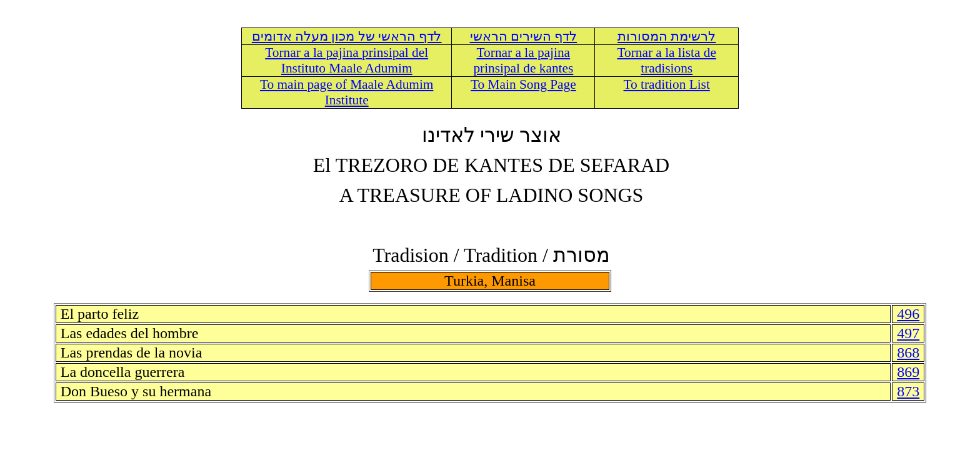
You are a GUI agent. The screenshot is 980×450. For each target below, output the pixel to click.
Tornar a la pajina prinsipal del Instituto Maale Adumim (347, 60)
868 (908, 352)
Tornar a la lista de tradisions (666, 60)
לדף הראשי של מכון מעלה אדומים (347, 36)
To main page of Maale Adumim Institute (347, 92)
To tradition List (667, 84)
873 (908, 391)
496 (908, 314)
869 (908, 372)
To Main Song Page (523, 84)
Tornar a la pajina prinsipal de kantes (523, 60)
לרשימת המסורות (667, 36)
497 (908, 333)
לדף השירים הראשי (524, 36)
